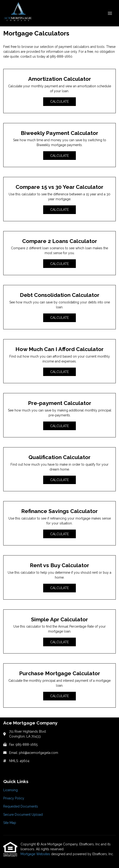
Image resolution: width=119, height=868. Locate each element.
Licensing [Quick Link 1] (10, 790)
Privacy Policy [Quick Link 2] (14, 798)
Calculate (59, 102)
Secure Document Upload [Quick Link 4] (23, 815)
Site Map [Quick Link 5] (10, 823)
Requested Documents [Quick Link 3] (21, 806)
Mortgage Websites (36, 854)
